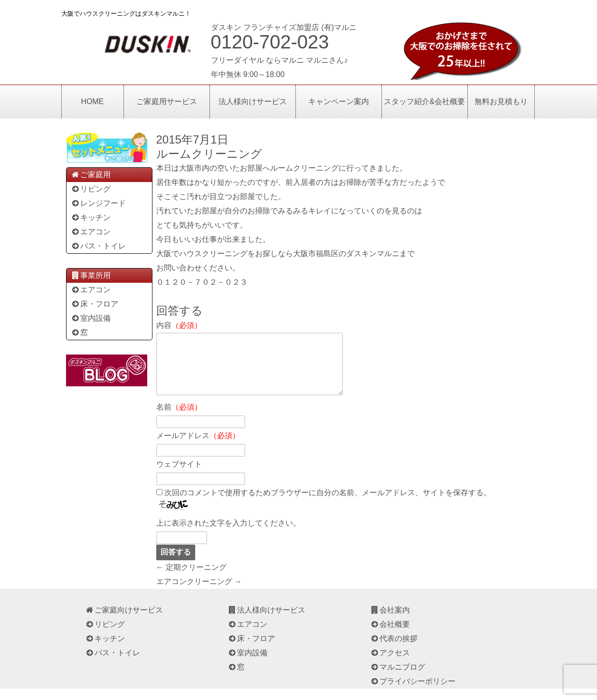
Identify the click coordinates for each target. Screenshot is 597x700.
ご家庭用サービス (167, 101)
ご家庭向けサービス (124, 621)
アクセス (390, 664)
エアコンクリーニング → (199, 593)
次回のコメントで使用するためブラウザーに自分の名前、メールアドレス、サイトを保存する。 (328, 504)
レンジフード (99, 203)
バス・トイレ (99, 246)
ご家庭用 (91, 175)
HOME (93, 101)
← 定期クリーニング (191, 579)
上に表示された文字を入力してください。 (228, 534)
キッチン (91, 217)
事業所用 (91, 275)
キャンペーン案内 (339, 101)
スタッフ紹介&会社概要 (424, 101)
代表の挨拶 (394, 650)
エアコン (91, 232)
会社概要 (390, 636)
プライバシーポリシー (413, 693)
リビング (91, 189)
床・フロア (95, 304)
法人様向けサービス (253, 101)
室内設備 (91, 318)
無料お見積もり (501, 101)
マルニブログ (398, 678)
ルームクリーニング (209, 154)
